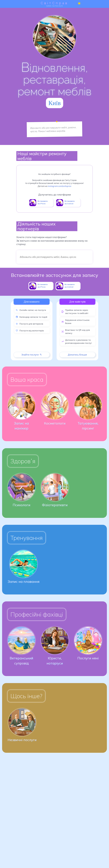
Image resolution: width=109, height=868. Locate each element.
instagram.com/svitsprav (60, 186)
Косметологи (55, 423)
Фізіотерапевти (55, 505)
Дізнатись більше (77, 355)
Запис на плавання (24, 582)
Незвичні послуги (22, 740)
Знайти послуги (32, 355)
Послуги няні (88, 658)
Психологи (22, 505)
